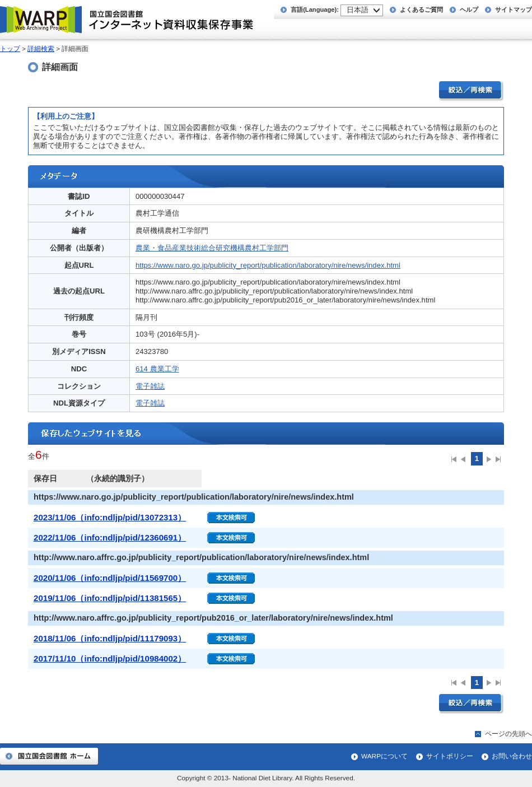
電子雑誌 (150, 386)
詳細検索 (41, 49)
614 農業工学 (157, 369)
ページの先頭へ (508, 734)
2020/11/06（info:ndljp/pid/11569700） (110, 578)
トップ (10, 49)
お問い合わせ (512, 756)
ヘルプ (469, 10)
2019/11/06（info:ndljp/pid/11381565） (110, 598)
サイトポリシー (450, 756)
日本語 (358, 10)
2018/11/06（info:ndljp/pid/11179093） (110, 638)
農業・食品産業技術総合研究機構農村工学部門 (212, 248)
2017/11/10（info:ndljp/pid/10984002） (110, 658)
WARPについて (384, 756)
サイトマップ (514, 10)
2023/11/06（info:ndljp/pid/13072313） (110, 517)
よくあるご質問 (421, 10)
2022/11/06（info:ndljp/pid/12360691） (110, 537)
